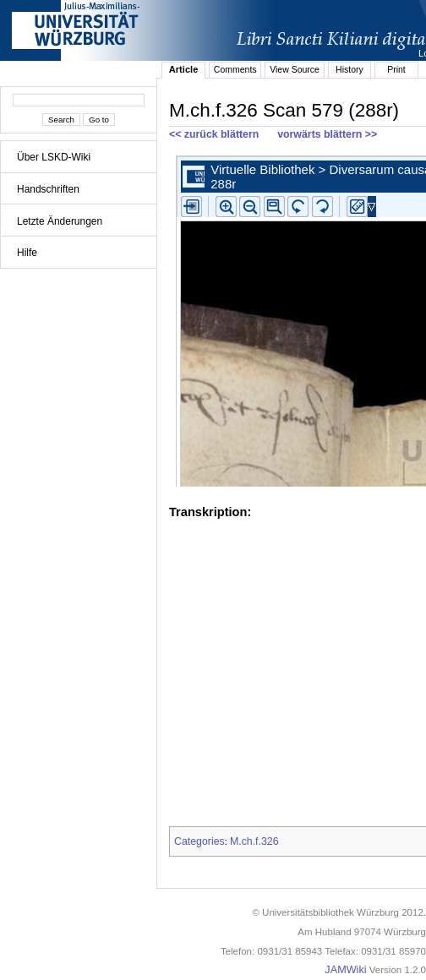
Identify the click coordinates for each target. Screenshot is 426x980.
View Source (295, 69)
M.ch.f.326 (254, 841)
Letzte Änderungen (60, 221)
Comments (235, 69)
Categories (199, 841)
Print (396, 69)
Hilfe (27, 253)
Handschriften (48, 189)
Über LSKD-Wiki (54, 157)
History (350, 69)
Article (184, 69)
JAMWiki (345, 970)
